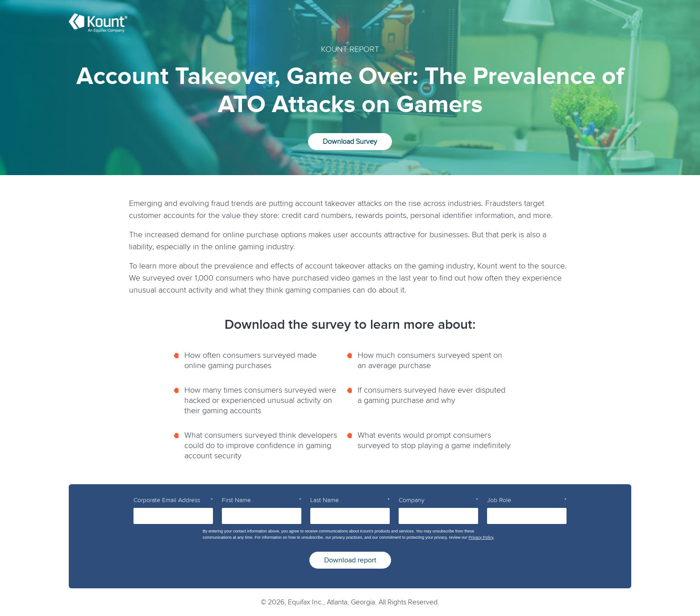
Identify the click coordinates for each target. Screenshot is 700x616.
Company (438, 500)
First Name (262, 500)
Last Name (350, 500)
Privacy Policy (481, 537)
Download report (350, 560)
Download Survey (350, 142)
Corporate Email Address (173, 500)
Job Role (527, 500)
